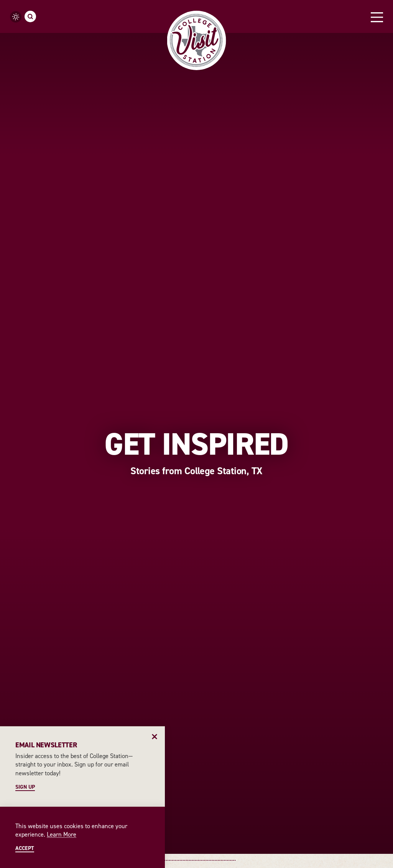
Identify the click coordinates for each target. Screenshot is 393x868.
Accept (25, 848)
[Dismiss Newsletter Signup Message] (155, 736)
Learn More (62, 834)
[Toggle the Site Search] (30, 16)
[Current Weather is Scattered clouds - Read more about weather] (16, 17)
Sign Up (25, 787)
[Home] (196, 40)
